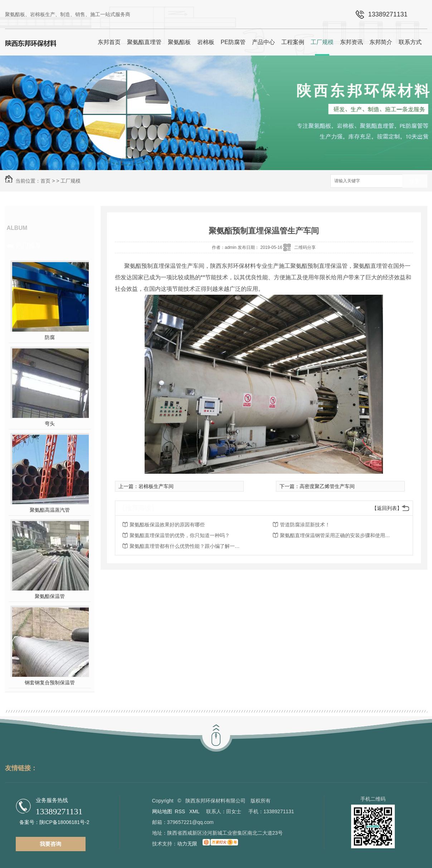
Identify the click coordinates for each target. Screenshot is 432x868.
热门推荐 (29, 246)
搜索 (415, 181)
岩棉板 (206, 42)
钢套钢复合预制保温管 (50, 683)
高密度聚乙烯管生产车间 (327, 486)
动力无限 (187, 844)
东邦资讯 (351, 42)
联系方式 (410, 42)
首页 (45, 181)
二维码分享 (305, 247)
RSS (181, 811)
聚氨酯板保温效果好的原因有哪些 (167, 525)
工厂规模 (322, 42)
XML (195, 811)
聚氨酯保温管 (50, 596)
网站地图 (162, 811)
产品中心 (263, 42)
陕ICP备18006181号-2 (64, 822)
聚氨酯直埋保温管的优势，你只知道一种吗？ (180, 535)
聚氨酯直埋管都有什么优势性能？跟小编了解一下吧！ (187, 546)
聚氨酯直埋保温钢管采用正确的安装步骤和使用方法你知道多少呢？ (337, 535)
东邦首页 (109, 42)
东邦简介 (381, 42)
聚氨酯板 (179, 42)
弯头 (50, 424)
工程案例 (293, 42)
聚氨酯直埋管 (144, 42)
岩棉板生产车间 (156, 486)
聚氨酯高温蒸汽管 (50, 510)
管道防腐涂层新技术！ (305, 525)
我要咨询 (50, 844)
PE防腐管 (233, 42)
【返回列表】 (387, 508)
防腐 (50, 337)
